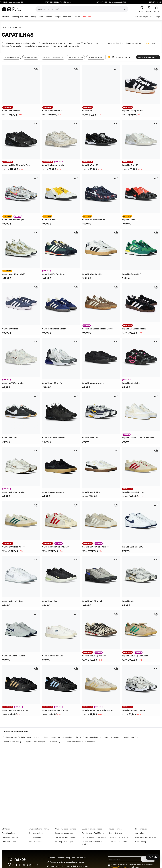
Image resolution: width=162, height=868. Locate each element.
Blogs (158, 17)
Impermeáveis (141, 829)
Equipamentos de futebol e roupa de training (21, 737)
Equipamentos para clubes (144, 17)
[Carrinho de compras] (156, 9)
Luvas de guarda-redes (20, 17)
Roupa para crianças (64, 841)
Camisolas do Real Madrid (93, 833)
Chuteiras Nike (35, 837)
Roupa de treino (115, 833)
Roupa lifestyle (55, 742)
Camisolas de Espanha (118, 837)
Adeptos (49, 17)
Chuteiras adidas (36, 833)
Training (33, 17)
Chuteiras (6, 17)
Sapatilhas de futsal (131, 737)
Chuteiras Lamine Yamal (39, 829)
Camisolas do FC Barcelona (94, 837)
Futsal (41, 17)
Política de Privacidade (118, 867)
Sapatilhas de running (12, 742)
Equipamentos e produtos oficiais (58, 737)
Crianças (77, 17)
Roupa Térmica (115, 829)
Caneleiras (140, 833)
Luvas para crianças (64, 833)
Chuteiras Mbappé (10, 841)
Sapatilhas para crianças (35, 742)
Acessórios (67, 17)
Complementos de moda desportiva (81, 742)
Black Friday (141, 841)
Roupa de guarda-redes (146, 837)
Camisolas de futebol (118, 841)
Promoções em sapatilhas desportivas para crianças (98, 737)
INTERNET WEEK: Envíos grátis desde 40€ (65, 2)
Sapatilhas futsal (9, 833)
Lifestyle (58, 17)
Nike (148, 43)
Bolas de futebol (35, 841)
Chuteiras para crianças (66, 829)
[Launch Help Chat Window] (153, 857)
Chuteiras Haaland (10, 837)
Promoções (87, 17)
